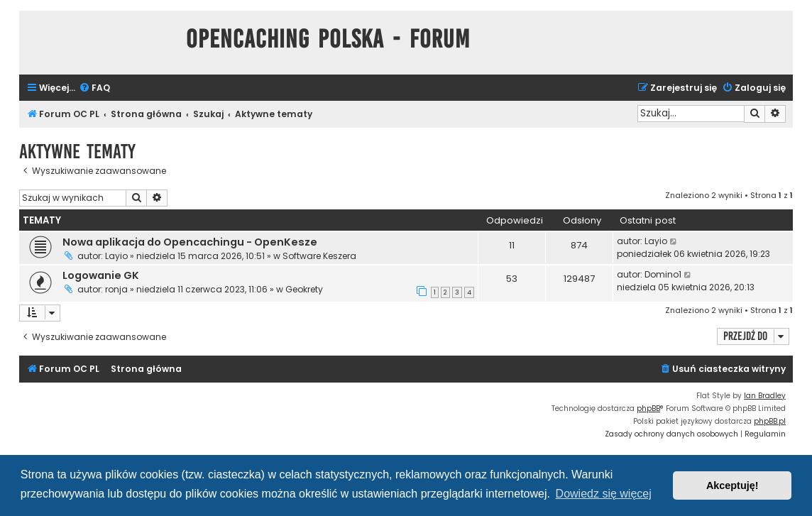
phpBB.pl (770, 421)
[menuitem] (94, 88)
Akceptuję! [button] (733, 485)
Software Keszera (319, 256)
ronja (116, 289)
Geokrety (304, 289)
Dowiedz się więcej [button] (604, 494)
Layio (116, 256)
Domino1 (663, 274)
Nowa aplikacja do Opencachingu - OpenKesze (190, 242)
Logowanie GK (101, 275)
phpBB (648, 408)
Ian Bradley (765, 396)
